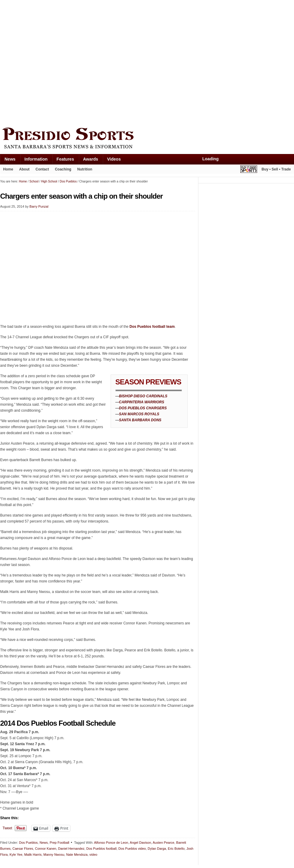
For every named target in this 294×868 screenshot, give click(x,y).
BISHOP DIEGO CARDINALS (143, 396)
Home (8, 169)
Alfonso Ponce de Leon (111, 843)
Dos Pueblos (28, 843)
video (93, 855)
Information (36, 159)
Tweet (7, 828)
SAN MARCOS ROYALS (139, 414)
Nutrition (85, 169)
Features (65, 159)
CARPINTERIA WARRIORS (142, 402)
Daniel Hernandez (71, 849)
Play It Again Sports (249, 170)
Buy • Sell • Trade (276, 169)
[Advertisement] (62, 62)
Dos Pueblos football (101, 849)
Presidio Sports (147, 139)
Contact (42, 169)
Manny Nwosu (54, 855)
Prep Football (59, 843)
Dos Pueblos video (132, 849)
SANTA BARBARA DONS (140, 420)
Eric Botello (176, 849)
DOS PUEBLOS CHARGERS (143, 408)
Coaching (63, 169)
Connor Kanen (46, 849)
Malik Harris (33, 855)
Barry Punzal (39, 206)
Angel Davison (140, 843)
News (10, 159)
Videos (114, 159)
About (24, 169)
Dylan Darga (157, 849)
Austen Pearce (164, 843)
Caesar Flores (23, 849)
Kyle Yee (16, 855)
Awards (91, 159)
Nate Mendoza (77, 855)
